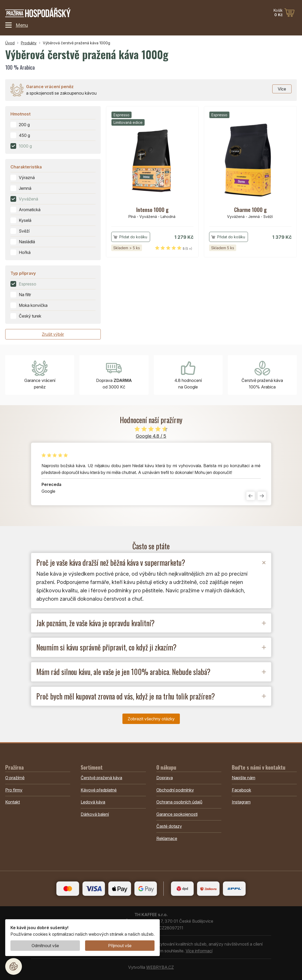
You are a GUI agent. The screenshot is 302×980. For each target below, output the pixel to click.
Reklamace (167, 838)
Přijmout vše (120, 946)
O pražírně (15, 778)
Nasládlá (27, 242)
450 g (24, 135)
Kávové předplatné (99, 790)
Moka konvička (33, 305)
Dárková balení (95, 814)
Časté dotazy (169, 826)
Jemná (25, 188)
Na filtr (25, 295)
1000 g (25, 146)
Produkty (29, 43)
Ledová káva (93, 802)
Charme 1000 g (250, 210)
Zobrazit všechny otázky (151, 719)
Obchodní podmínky (175, 790)
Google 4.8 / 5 (151, 436)
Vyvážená (28, 199)
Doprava (165, 778)
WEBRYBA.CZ (160, 967)
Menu (17, 25)
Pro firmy (14, 790)
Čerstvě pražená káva (101, 778)
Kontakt (13, 802)
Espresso (28, 284)
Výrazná (27, 178)
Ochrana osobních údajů (179, 802)
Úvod (10, 43)
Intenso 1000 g (152, 210)
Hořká (25, 252)
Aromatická (30, 210)
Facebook (241, 790)
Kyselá (25, 220)
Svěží (24, 231)
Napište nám (244, 778)
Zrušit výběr (53, 334)
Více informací (199, 951)
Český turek (30, 316)
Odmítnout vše (45, 946)
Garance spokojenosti (177, 814)
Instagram (241, 802)
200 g (24, 125)
